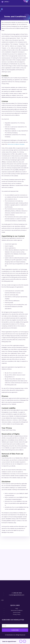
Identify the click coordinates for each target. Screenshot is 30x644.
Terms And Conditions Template (16, 144)
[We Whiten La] (5, 2)
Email (3, 623)
